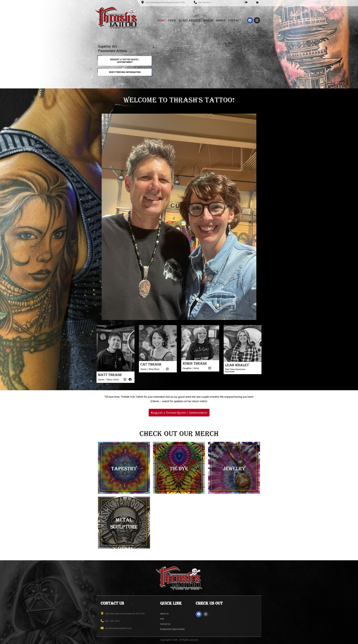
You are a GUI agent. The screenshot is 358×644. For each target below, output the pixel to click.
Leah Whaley (237, 365)
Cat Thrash (151, 364)
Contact (235, 20)
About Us (164, 614)
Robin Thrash (195, 363)
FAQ (162, 619)
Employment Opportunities (172, 629)
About (221, 20)
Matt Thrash (110, 375)
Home (161, 20)
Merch (208, 20)
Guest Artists (190, 20)
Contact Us (165, 624)
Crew (172, 20)
